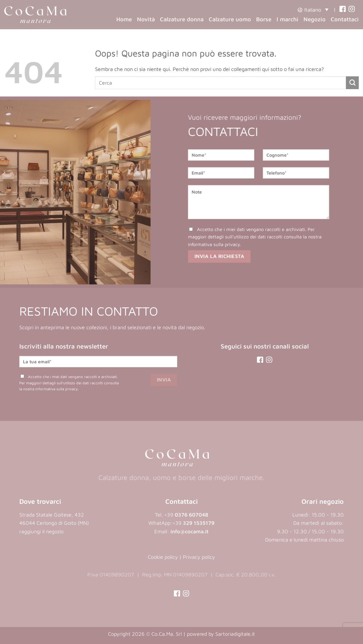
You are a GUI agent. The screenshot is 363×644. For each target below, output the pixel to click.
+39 (193, 523)
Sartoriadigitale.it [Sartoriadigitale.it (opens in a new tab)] (235, 634)
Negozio (315, 19)
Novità (146, 19)
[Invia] (352, 83)
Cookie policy (163, 557)
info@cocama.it (189, 531)
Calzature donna (182, 19)
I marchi (287, 19)
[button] (313, 10)
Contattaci (345, 19)
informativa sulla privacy (219, 244)
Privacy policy (199, 557)
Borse (264, 19)
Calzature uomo (230, 19)
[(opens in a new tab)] (343, 10)
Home (124, 19)
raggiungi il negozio (41, 531)
